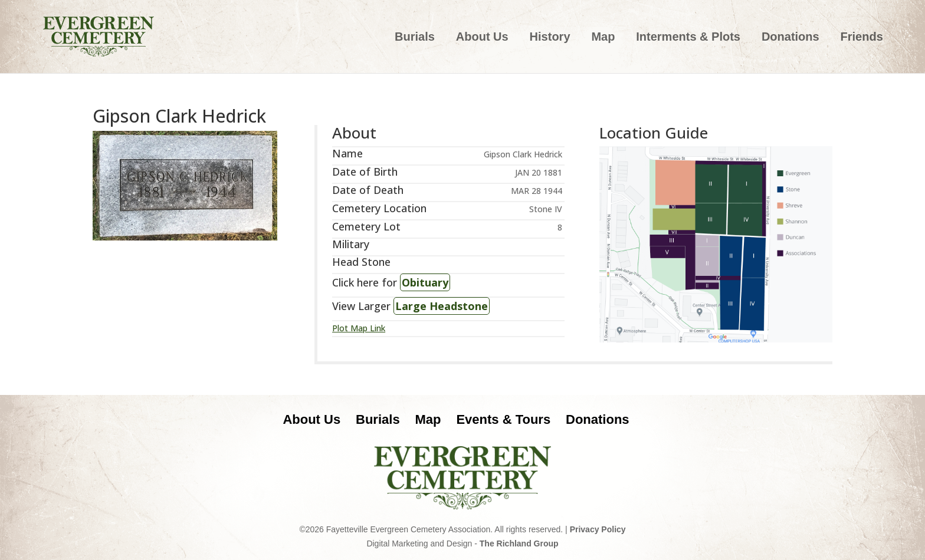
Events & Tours (503, 419)
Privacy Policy (598, 529)
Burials (415, 38)
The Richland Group (519, 543)
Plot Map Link (359, 328)
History (550, 38)
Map (603, 38)
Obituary (425, 282)
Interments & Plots (688, 38)
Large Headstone (442, 306)
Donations (790, 38)
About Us (482, 38)
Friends (862, 38)
